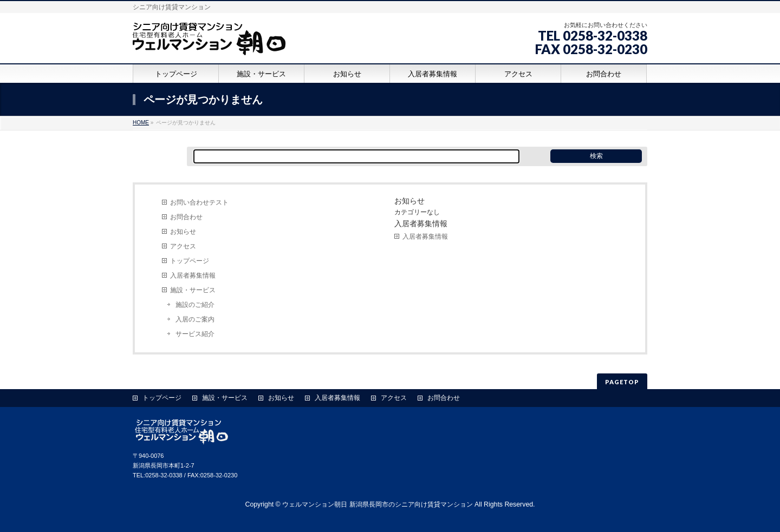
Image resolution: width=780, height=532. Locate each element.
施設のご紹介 (195, 305)
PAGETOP (622, 382)
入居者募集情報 (193, 275)
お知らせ (183, 232)
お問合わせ (186, 217)
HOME (141, 123)
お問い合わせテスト (199, 202)
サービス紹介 (195, 334)
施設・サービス (193, 290)
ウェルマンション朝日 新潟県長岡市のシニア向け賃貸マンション (377, 504)
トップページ (190, 261)
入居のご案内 (195, 319)
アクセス (183, 246)
